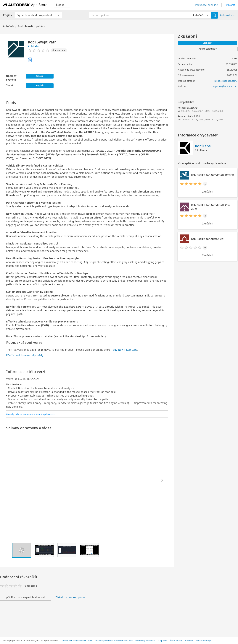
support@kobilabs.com (225, 86)
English (40, 85)
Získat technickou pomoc (71, 597)
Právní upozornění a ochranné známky (114, 641)
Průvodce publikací (207, 5)
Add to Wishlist (208, 49)
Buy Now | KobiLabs (125, 350)
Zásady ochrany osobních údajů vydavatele (30, 414)
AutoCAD (8, 26)
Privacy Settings (203, 641)
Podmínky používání (145, 641)
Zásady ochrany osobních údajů (77, 641)
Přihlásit (230, 5)
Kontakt (189, 641)
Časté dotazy (176, 641)
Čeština (62, 5)
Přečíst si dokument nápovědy (25, 355)
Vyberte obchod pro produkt (35, 15)
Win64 (40, 76)
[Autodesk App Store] (25, 5)
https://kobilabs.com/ (226, 81)
